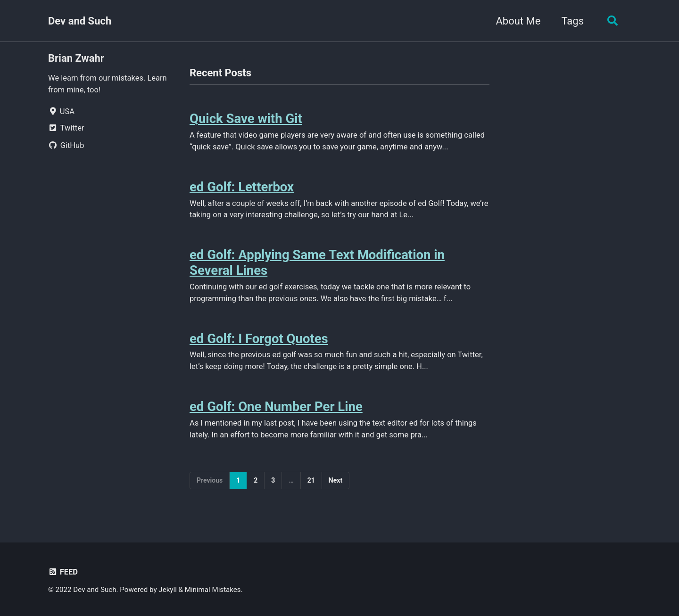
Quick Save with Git (246, 119)
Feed (63, 572)
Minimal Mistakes (213, 590)
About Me (518, 21)
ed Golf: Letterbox (242, 187)
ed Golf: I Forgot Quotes (259, 339)
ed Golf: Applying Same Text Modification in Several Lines (317, 263)
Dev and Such (80, 21)
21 (311, 480)
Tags (572, 21)
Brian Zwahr (76, 58)
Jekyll (168, 590)
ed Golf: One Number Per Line (276, 407)
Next (335, 480)
